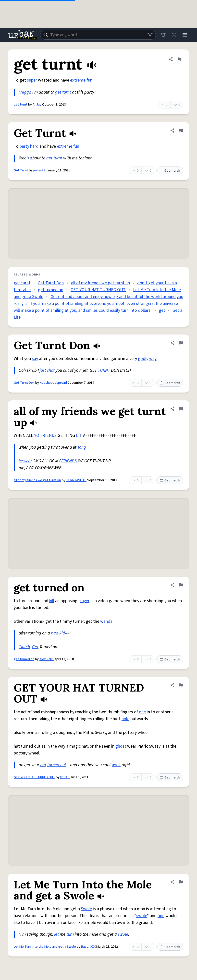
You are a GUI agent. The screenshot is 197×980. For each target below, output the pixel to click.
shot (51, 370)
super (32, 80)
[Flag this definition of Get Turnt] (181, 131)
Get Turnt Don (51, 283)
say (35, 359)
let (56, 934)
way (153, 359)
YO (37, 436)
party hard (29, 146)
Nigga (26, 92)
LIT (79, 436)
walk (116, 765)
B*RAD (65, 777)
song (82, 447)
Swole (86, 909)
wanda (106, 621)
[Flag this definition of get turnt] (179, 59)
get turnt (21, 105)
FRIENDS (48, 436)
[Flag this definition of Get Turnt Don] (181, 343)
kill (52, 601)
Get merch (170, 171)
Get (35, 647)
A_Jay (37, 105)
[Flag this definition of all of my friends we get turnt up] (181, 409)
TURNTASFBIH (76, 480)
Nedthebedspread (53, 383)
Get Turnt (21, 170)
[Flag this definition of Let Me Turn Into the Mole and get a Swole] (181, 882)
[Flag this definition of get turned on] (181, 585)
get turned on (51, 290)
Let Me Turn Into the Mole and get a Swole (45, 947)
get (58, 92)
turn (70, 934)
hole (125, 719)
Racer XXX (88, 947)
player (84, 601)
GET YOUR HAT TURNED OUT (98, 290)
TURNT (104, 370)
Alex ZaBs (47, 659)
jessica (25, 461)
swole (142, 916)
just (43, 370)
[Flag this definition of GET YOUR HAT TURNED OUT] (181, 685)
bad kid (58, 633)
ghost (121, 746)
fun (89, 80)
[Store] (163, 35)
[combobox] (98, 35)
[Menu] (185, 35)
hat (43, 765)
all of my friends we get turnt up (100, 283)
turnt (67, 92)
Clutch (24, 647)
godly (143, 359)
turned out (57, 765)
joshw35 (39, 170)
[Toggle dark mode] (174, 35)
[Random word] (150, 35)
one (142, 712)
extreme (78, 80)
